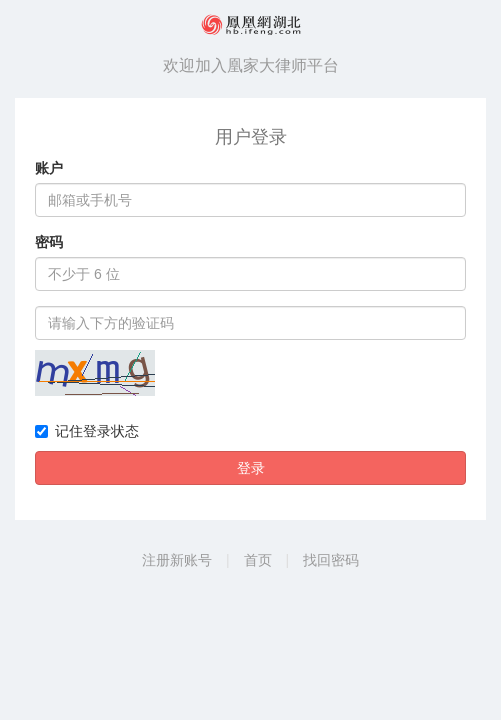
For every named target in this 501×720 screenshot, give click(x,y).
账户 (49, 168)
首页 (258, 560)
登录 (251, 468)
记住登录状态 (87, 431)
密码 (49, 242)
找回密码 (331, 560)
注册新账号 (177, 560)
